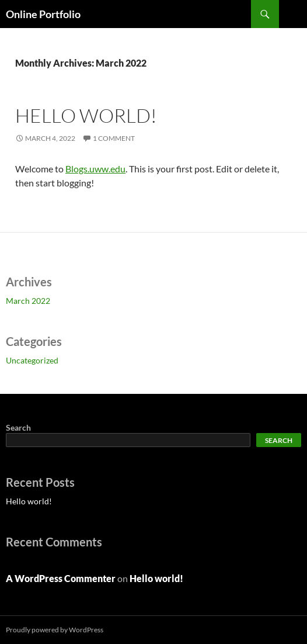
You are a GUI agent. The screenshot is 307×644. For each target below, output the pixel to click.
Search (18, 427)
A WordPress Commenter (61, 578)
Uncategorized (32, 360)
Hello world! (86, 115)
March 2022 (28, 301)
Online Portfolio (43, 14)
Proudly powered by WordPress (55, 630)
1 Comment (114, 138)
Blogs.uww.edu (95, 169)
